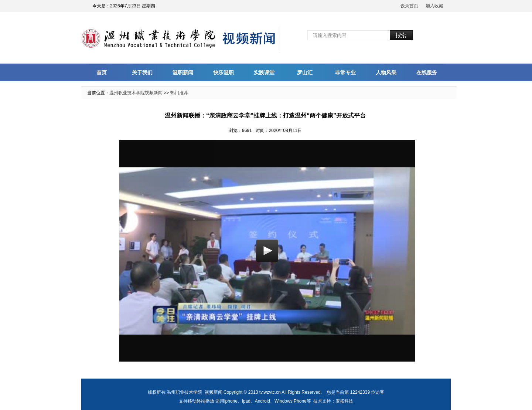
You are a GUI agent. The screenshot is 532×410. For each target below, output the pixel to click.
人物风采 (386, 72)
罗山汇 (305, 72)
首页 (102, 72)
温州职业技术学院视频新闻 (136, 93)
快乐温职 (224, 72)
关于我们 (142, 72)
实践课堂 (264, 72)
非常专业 (345, 72)
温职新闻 (183, 72)
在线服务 (427, 72)
